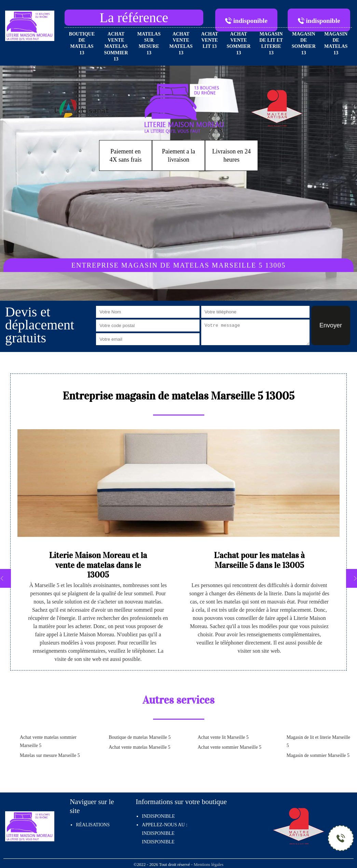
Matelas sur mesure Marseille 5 (50, 755)
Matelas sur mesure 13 (149, 43)
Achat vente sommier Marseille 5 (230, 747)
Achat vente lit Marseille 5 (223, 737)
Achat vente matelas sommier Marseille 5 (48, 741)
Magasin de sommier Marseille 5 (318, 755)
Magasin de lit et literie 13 (271, 43)
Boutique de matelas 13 (82, 43)
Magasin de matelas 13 (336, 43)
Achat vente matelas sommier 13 (116, 46)
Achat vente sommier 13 (238, 43)
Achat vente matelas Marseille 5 (139, 747)
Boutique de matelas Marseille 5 (140, 737)
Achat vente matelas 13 (181, 43)
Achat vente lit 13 (210, 40)
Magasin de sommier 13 (304, 43)
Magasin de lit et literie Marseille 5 (318, 741)
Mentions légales (209, 865)
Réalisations (93, 825)
